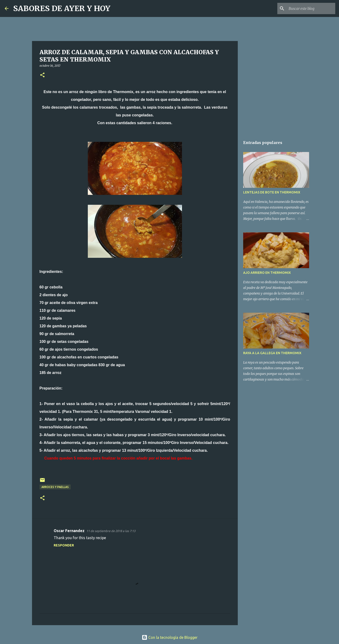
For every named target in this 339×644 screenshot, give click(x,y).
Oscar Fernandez (69, 531)
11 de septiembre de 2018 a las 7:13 (111, 531)
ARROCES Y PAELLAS (55, 487)
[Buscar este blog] (311, 8)
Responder (64, 545)
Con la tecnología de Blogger (170, 637)
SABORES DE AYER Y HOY (62, 8)
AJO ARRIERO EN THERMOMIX (267, 273)
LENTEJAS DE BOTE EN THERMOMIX (272, 192)
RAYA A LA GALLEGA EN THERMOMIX (272, 353)
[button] (42, 75)
